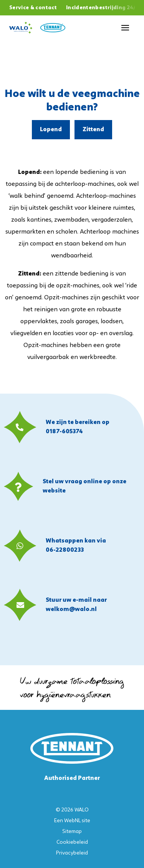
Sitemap (72, 832)
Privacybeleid (72, 853)
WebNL (72, 821)
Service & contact (33, 8)
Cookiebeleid (72, 842)
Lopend (51, 130)
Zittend (93, 130)
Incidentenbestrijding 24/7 (103, 8)
